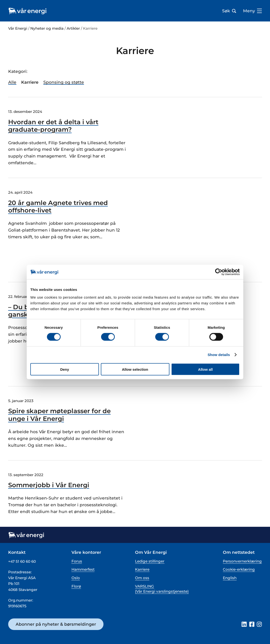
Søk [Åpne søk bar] (229, 11)
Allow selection (135, 369)
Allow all (205, 369)
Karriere (142, 569)
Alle (12, 82)
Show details (219, 355)
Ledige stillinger (150, 561)
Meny (252, 11)
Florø (76, 586)
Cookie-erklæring (239, 569)
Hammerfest (83, 569)
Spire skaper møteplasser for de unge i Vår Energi (59, 415)
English (230, 578)
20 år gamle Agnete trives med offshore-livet (58, 207)
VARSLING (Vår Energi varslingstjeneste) (162, 589)
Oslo (76, 578)
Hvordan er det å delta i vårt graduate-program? (53, 126)
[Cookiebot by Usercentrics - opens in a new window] (219, 272)
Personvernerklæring (242, 561)
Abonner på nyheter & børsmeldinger (56, 624)
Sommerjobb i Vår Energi (49, 485)
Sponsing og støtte (64, 82)
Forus (77, 561)
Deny (65, 369)
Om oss (142, 578)
